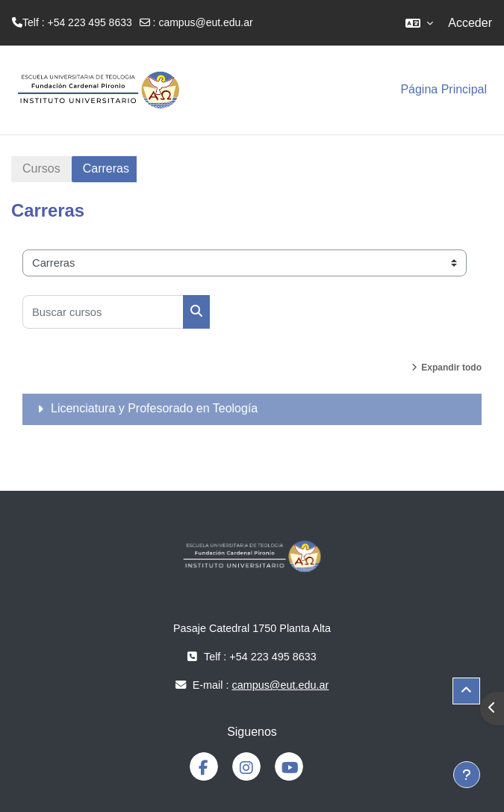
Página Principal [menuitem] (444, 89)
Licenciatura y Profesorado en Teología (154, 408)
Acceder (470, 23)
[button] (419, 23)
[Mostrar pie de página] (467, 775)
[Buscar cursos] (103, 312)
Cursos (41, 168)
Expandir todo (451, 368)
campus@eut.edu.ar (205, 22)
